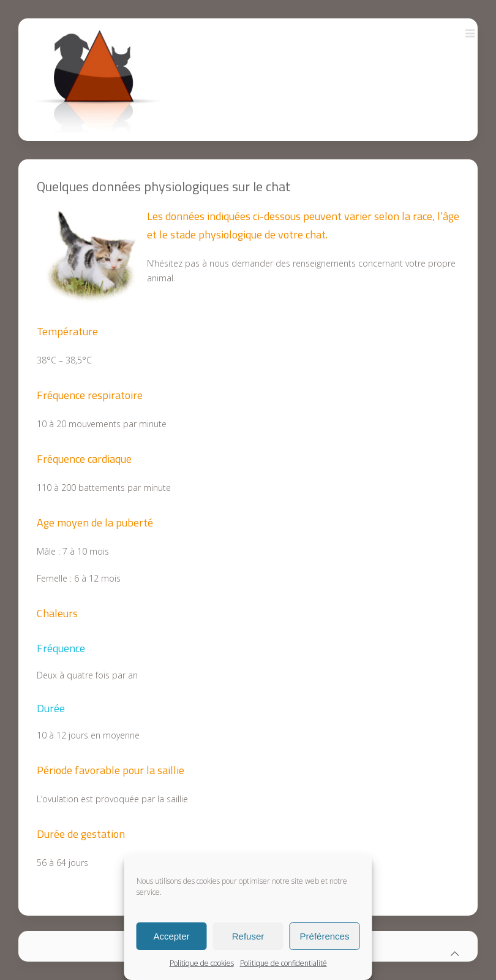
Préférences (325, 936)
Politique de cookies (202, 963)
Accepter (171, 936)
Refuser (248, 936)
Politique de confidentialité (284, 963)
